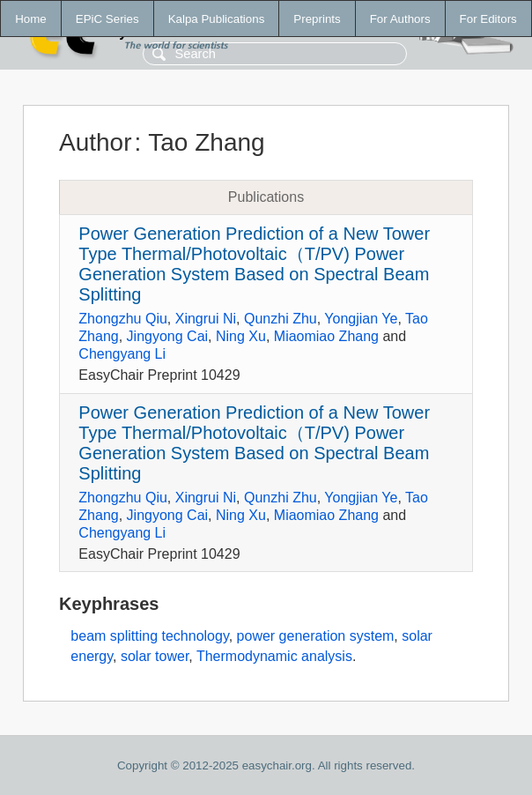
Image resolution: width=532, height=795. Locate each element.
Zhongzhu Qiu (123, 319)
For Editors (488, 19)
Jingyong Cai (168, 336)
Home (31, 19)
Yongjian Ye (361, 319)
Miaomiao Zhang (326, 336)
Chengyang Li (122, 354)
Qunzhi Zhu (281, 319)
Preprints (317, 19)
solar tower (155, 656)
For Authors (400, 19)
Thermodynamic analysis (274, 656)
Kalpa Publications (217, 19)
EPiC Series (107, 19)
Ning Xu (241, 336)
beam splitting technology (149, 636)
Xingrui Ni (206, 319)
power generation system (316, 636)
